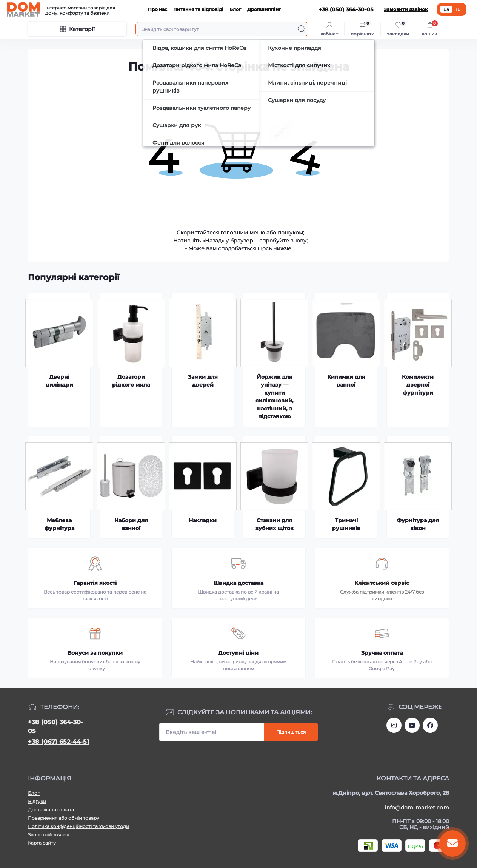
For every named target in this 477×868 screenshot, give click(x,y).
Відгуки (37, 801)
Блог (235, 9)
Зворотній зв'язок (48, 835)
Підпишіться (291, 732)
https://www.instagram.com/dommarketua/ (394, 725)
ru (458, 9)
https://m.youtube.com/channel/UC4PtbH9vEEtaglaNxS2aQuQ (412, 725)
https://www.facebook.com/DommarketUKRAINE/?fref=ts (430, 725)
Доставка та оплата (51, 810)
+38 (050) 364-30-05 (55, 727)
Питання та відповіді (198, 9)
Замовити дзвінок (406, 9)
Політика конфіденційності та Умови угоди (78, 826)
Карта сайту (42, 843)
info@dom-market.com (417, 808)
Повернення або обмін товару (64, 818)
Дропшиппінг (264, 9)
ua (446, 9)
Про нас (158, 9)
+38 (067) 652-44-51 (58, 742)
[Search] (302, 29)
